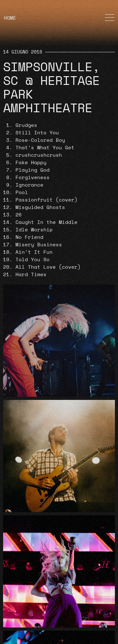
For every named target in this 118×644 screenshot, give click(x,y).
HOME (10, 18)
